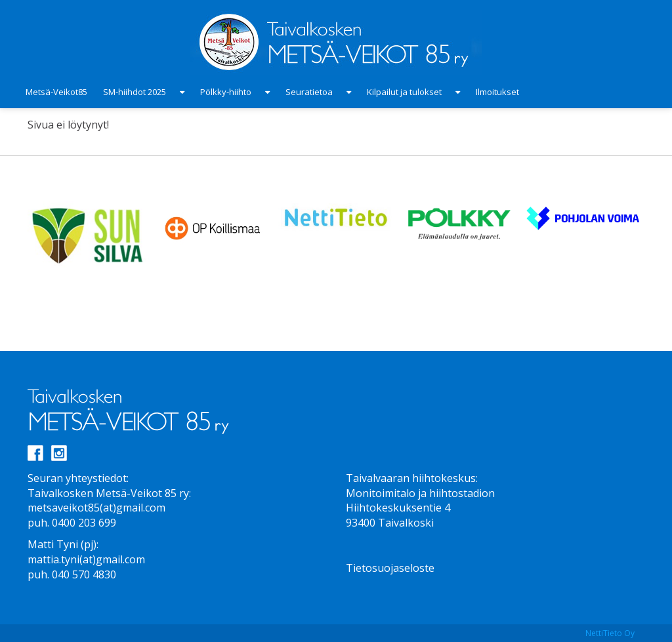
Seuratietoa (309, 92)
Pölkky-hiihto (226, 92)
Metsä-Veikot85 (56, 92)
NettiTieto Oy (610, 633)
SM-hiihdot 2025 (135, 92)
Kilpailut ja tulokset (404, 92)
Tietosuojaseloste (390, 568)
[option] (89, 234)
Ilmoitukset (497, 92)
